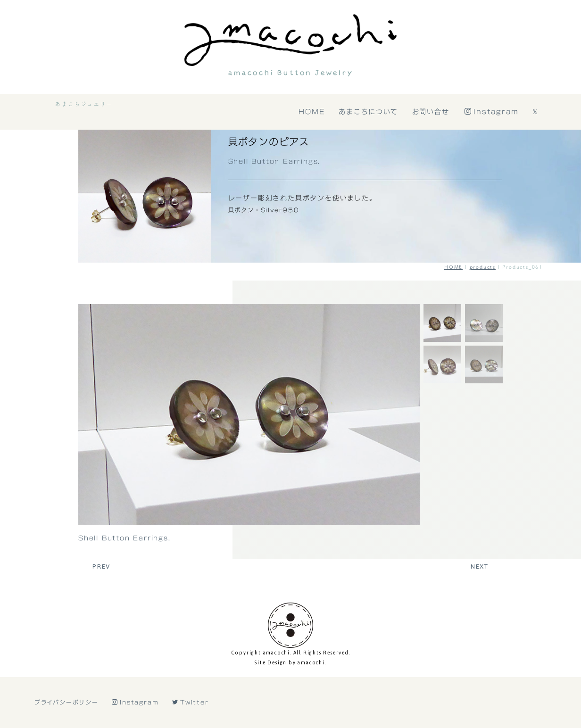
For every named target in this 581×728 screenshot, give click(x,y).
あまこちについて (369, 112)
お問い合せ (431, 112)
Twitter (190, 702)
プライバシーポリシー (66, 702)
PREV (101, 566)
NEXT (480, 566)
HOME (312, 112)
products (483, 267)
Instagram (492, 112)
